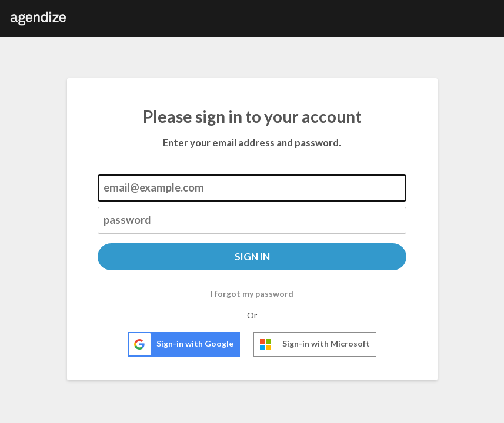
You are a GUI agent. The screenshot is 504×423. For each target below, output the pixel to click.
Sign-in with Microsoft (312, 345)
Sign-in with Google (181, 344)
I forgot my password (252, 293)
